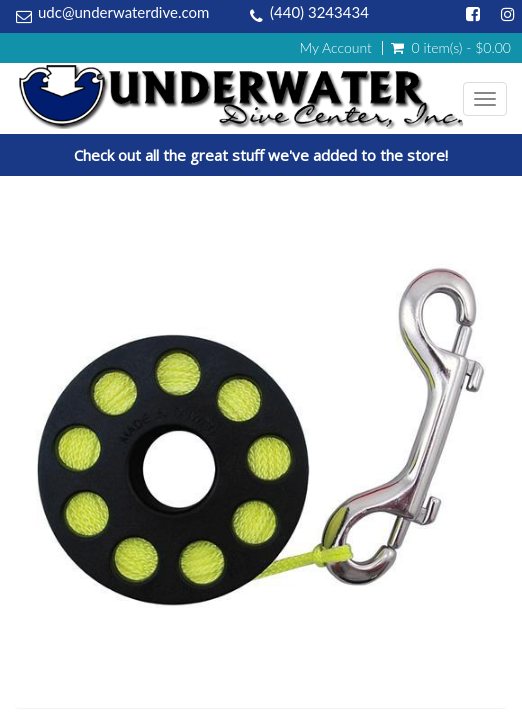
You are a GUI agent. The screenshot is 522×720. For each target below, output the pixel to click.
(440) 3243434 (319, 12)
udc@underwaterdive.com (123, 12)
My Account (335, 48)
